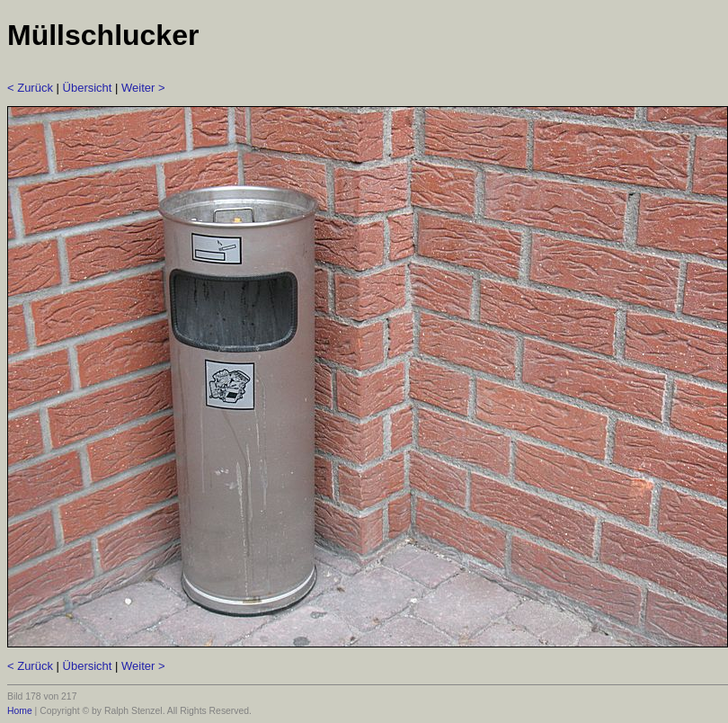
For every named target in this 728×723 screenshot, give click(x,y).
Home (20, 711)
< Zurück (30, 88)
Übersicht (88, 88)
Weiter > (143, 88)
